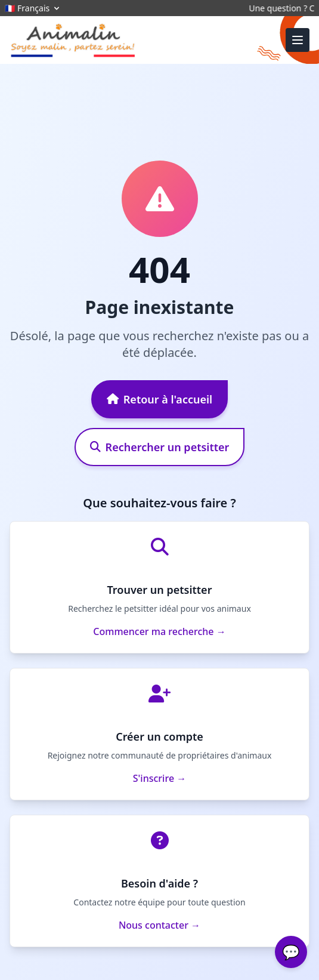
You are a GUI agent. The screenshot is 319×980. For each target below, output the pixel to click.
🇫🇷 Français (33, 8)
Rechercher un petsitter (160, 447)
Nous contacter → (159, 925)
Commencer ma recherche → (159, 631)
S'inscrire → (159, 778)
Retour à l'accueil (159, 399)
